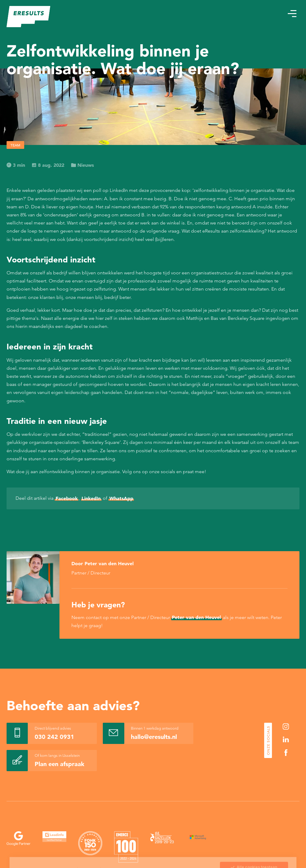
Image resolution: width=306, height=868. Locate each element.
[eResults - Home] (29, 17)
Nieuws (82, 165)
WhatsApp (121, 498)
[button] (292, 14)
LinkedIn (91, 498)
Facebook (67, 498)
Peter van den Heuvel (196, 617)
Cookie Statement (126, 846)
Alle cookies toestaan (254, 832)
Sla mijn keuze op (254, 845)
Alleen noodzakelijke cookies (254, 858)
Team (15, 145)
